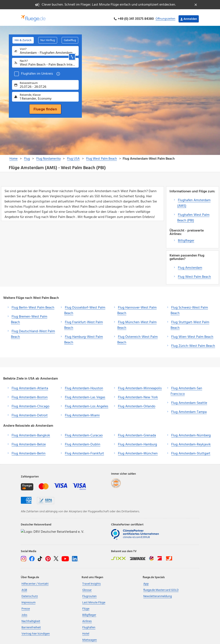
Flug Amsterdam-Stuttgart (191, 451)
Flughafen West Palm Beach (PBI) (193, 215)
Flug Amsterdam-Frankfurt (84, 451)
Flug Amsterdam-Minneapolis (140, 386)
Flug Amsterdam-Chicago (31, 404)
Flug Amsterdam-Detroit (30, 413)
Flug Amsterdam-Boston (30, 395)
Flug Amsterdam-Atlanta (30, 386)
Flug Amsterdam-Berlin (29, 451)
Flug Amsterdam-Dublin (83, 442)
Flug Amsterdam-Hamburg (137, 442)
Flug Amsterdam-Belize (29, 442)
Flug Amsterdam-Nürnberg (191, 433)
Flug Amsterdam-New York (138, 395)
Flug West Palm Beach (194, 274)
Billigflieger (186, 238)
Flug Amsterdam (190, 265)
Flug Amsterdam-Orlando (137, 404)
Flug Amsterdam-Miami (82, 413)
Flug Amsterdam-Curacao (84, 433)
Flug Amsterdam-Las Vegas (85, 395)
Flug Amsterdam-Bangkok (31, 433)
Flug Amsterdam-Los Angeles (87, 404)
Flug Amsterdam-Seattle (189, 400)
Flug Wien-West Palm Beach (192, 334)
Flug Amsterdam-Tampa (189, 409)
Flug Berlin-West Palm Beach (33, 305)
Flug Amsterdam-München (138, 451)
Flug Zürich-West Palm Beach (193, 343)
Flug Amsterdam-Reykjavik (191, 442)
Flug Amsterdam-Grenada (137, 433)
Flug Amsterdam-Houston (84, 386)
